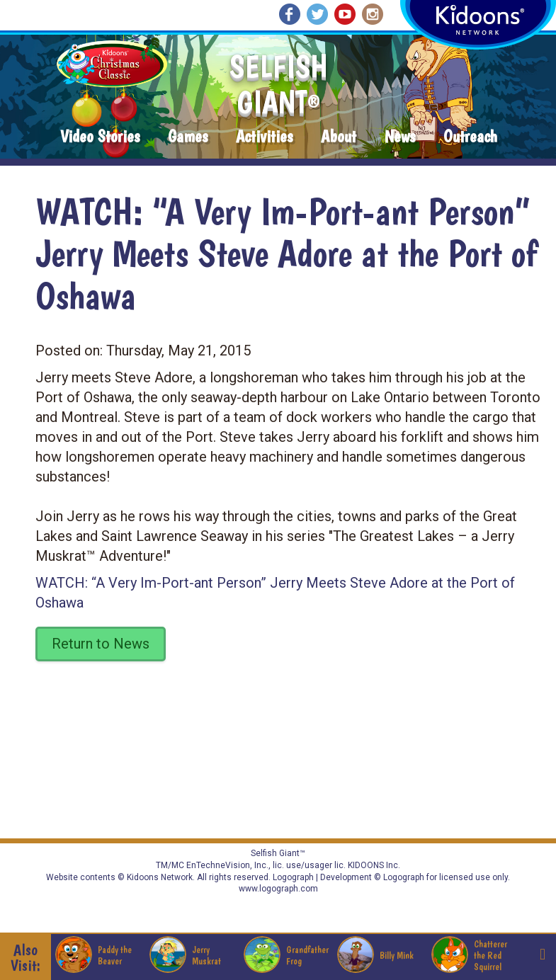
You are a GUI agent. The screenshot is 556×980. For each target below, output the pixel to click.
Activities (264, 137)
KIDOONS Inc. (374, 865)
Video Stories (100, 137)
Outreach (470, 137)
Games (188, 137)
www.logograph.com (278, 889)
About (339, 137)
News (400, 137)
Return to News (101, 644)
